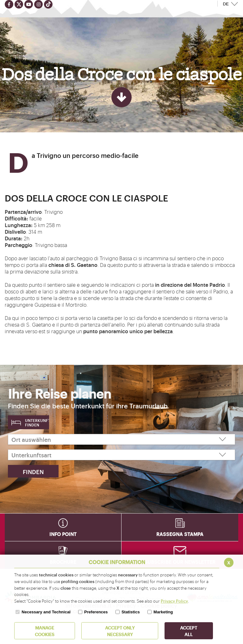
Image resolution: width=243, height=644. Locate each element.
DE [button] (226, 4)
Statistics (131, 612)
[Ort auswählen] (121, 439)
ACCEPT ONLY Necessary (120, 631)
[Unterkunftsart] (121, 455)
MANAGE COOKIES (45, 631)
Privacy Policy (174, 601)
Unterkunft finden (37, 423)
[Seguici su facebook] (9, 4)
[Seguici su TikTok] (48, 4)
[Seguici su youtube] (29, 4)
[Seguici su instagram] (38, 4)
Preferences (96, 612)
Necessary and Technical (46, 612)
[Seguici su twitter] (19, 4)
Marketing (163, 612)
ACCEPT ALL (189, 631)
